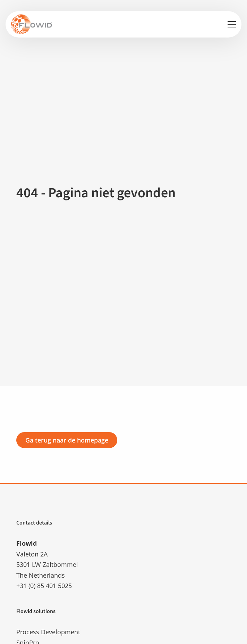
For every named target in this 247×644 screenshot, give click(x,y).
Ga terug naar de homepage (67, 440)
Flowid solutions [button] (36, 611)
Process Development (48, 632)
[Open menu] (229, 24)
